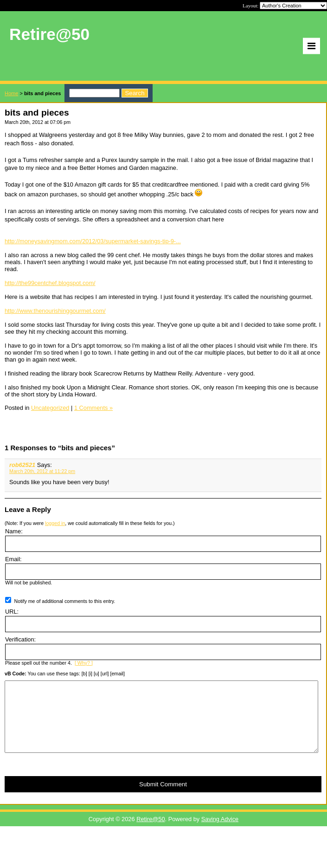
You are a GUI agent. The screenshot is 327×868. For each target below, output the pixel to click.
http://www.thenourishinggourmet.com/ (55, 311)
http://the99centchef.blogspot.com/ (50, 283)
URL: (12, 612)
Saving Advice (220, 833)
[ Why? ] (84, 663)
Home (11, 93)
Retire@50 (151, 833)
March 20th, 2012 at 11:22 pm (42, 471)
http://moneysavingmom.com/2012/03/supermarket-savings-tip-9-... (93, 241)
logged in (55, 523)
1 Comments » (93, 408)
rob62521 (22, 465)
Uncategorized (50, 408)
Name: (14, 531)
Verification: (20, 639)
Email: (13, 559)
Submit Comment (163, 798)
